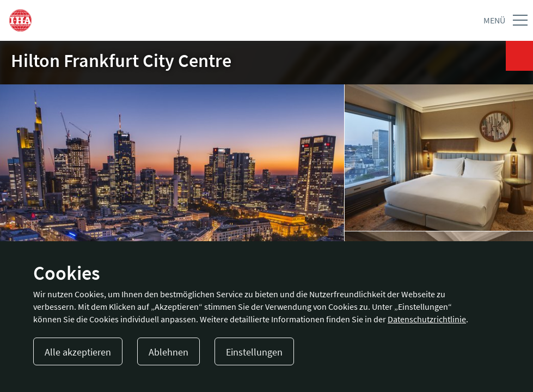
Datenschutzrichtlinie (427, 319)
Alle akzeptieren (78, 352)
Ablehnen (169, 352)
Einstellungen (254, 352)
